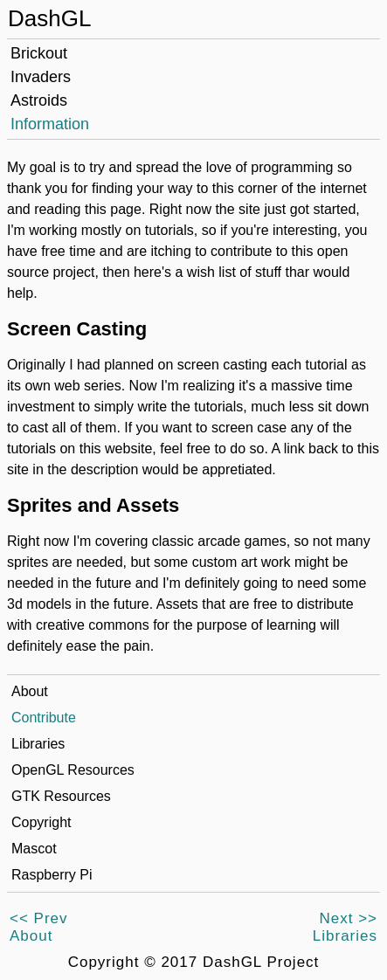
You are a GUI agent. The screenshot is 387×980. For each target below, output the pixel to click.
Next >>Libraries (345, 927)
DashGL (49, 18)
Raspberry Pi (52, 875)
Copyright (41, 822)
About (30, 691)
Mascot (34, 849)
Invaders (41, 77)
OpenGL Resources (73, 770)
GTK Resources (61, 796)
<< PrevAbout (39, 927)
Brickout (39, 53)
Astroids (39, 100)
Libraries (38, 744)
